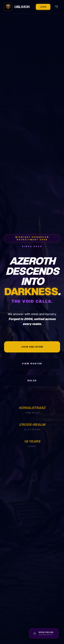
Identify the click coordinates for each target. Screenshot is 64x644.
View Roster (32, 364)
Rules (32, 381)
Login (43, 7)
